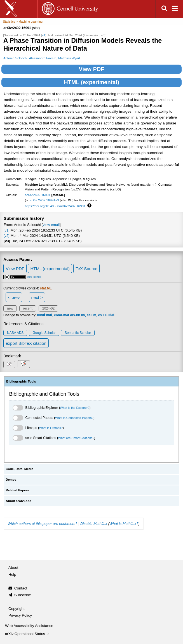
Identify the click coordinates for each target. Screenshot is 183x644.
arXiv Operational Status (28, 634)
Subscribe (23, 595)
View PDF (92, 69)
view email (51, 225)
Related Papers (17, 490)
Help (12, 575)
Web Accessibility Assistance (29, 626)
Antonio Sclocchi (15, 58)
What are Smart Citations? (76, 438)
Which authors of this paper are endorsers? (42, 524)
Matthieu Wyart (69, 58)
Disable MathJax (94, 524)
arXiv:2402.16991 (38, 195)
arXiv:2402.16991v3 (44, 200)
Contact (21, 588)
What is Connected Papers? (74, 418)
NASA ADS (15, 333)
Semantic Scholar (78, 333)
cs (83, 315)
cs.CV (91, 315)
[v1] (7, 230)
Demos (11, 480)
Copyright (17, 609)
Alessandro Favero (43, 58)
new (10, 308)
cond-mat (44, 315)
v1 (44, 35)
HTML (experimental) (91, 82)
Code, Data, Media (19, 469)
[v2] (7, 236)
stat (111, 315)
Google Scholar (44, 333)
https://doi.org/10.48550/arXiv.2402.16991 (55, 206)
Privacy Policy (20, 615)
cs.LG (103, 315)
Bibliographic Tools (21, 381)
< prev (14, 297)
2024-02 (48, 308)
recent (28, 308)
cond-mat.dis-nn (67, 315)
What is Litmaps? (51, 428)
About (13, 568)
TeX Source (86, 269)
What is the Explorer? (75, 408)
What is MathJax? (124, 524)
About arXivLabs (18, 501)
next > (37, 297)
